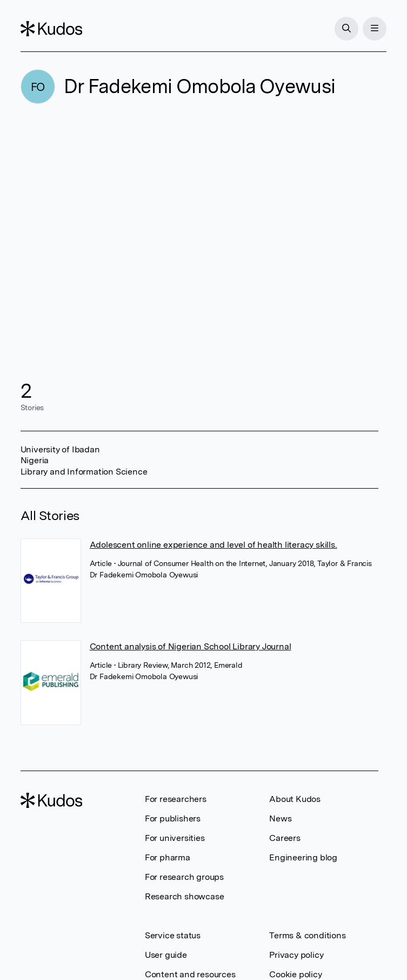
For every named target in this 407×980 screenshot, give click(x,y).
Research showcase (185, 896)
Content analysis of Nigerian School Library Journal (191, 646)
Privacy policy (296, 955)
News (280, 818)
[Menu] (375, 29)
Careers (285, 838)
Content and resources (190, 974)
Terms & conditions (307, 935)
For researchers (176, 799)
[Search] (346, 29)
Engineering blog (303, 857)
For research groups (184, 877)
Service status (173, 935)
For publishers (173, 818)
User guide (166, 955)
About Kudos (295, 799)
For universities (175, 838)
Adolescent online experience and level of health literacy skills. (213, 545)
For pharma (168, 857)
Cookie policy (295, 974)
